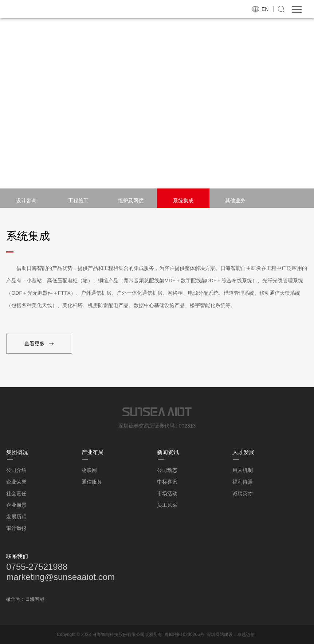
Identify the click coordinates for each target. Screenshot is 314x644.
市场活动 (167, 493)
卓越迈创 (246, 635)
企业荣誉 (16, 482)
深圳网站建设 (220, 635)
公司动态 (167, 470)
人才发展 (243, 452)
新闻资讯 (168, 452)
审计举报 (16, 528)
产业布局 (93, 452)
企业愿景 (16, 505)
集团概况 (17, 452)
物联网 (89, 470)
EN (265, 9)
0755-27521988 (37, 567)
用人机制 (243, 470)
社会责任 (16, 493)
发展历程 (16, 517)
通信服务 (92, 482)
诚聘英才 (243, 493)
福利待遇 (243, 482)
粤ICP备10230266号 (184, 635)
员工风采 (167, 505)
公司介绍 (16, 470)
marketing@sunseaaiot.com (60, 577)
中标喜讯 (167, 482)
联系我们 (17, 556)
